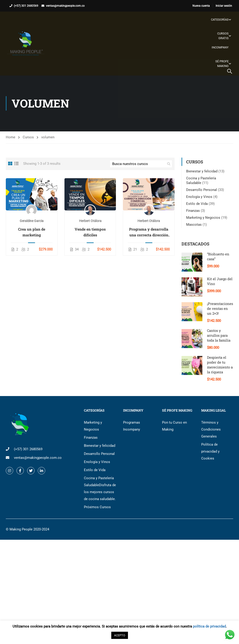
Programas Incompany (132, 426)
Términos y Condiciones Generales (211, 429)
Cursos (28, 137)
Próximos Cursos (97, 507)
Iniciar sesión (224, 6)
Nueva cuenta (201, 6)
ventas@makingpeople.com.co (65, 6)
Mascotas (194, 225)
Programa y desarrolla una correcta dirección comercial (149, 232)
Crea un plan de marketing (32, 232)
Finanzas (193, 211)
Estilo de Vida (197, 204)
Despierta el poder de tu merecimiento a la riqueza (220, 365)
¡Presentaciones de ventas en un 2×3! (220, 308)
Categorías (220, 20)
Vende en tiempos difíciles (90, 232)
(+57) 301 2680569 (26, 6)
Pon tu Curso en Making (174, 426)
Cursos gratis (223, 36)
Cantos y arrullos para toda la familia (219, 335)
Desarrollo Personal (202, 190)
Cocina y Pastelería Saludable (100, 489)
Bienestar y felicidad (202, 171)
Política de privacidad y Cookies (210, 451)
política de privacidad (209, 626)
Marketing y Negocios (203, 218)
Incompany (220, 47)
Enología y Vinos (199, 197)
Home (11, 137)
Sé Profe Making (222, 64)
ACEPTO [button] (120, 635)
